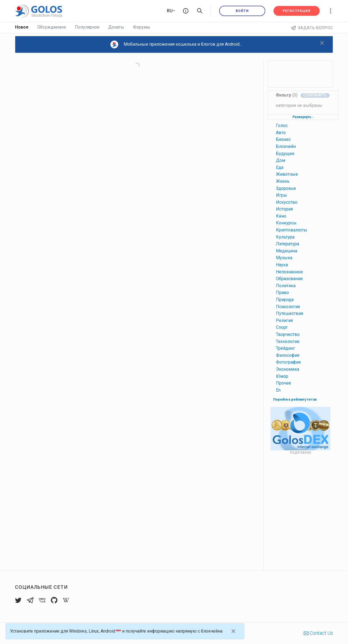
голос (282, 126)
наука (282, 265)
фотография (288, 362)
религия (284, 321)
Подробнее (301, 453)
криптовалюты (292, 230)
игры (282, 195)
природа (285, 300)
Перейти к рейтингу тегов (295, 399)
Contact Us (318, 633)
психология (288, 307)
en (278, 390)
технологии (288, 341)
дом (281, 160)
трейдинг (285, 348)
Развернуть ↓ (303, 117)
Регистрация (297, 11)
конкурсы (286, 223)
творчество (288, 334)
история (284, 209)
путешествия (290, 313)
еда (280, 167)
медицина (287, 251)
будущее (285, 154)
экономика (288, 369)
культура (285, 237)
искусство (287, 202)
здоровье (286, 188)
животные (287, 174)
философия (288, 355)
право (282, 292)
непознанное (289, 272)
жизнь (283, 181)
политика (286, 286)
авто (281, 133)
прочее (284, 383)
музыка (284, 258)
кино (281, 216)
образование (289, 279)
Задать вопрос (312, 28)
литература (288, 244)
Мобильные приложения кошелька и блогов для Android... (176, 44)
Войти (242, 11)
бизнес (283, 139)
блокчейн (286, 146)
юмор (282, 376)
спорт (282, 327)
